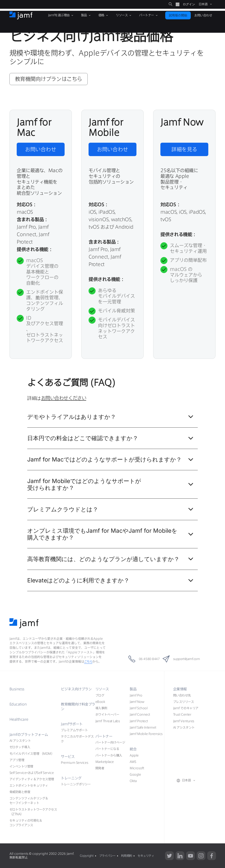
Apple (134, 755)
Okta (133, 781)
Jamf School (139, 708)
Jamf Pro (136, 695)
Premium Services (74, 763)
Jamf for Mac (112, 461)
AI (20, 741)
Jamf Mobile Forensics (146, 734)
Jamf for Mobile (112, 486)
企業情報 (180, 689)
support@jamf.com (185, 659)
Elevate (112, 582)
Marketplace (105, 762)
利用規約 (129, 856)
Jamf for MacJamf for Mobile (112, 535)
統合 (133, 749)
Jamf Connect (140, 715)
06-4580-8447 (139, 659)
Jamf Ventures (184, 721)
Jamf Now (137, 702)
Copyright (87, 856)
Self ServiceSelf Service (32, 773)
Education (19, 704)
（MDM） (32, 754)
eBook (100, 702)
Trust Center (182, 715)
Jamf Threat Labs (108, 721)
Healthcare (19, 719)
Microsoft (137, 768)
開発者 (100, 768)
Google (135, 775)
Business (18, 689)
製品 (133, 689)
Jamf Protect (139, 721)
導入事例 (101, 708)
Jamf (30, 734)
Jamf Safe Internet (143, 728)
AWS (133, 762)
